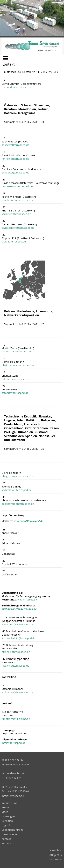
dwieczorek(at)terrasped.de (18, 228)
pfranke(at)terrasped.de (16, 652)
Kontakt (6, 839)
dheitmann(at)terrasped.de (18, 365)
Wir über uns (9, 803)
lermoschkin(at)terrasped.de (18, 638)
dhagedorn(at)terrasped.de (18, 476)
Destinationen (10, 834)
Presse (5, 807)
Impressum (56, 859)
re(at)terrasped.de (27, 599)
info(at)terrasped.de (13, 743)
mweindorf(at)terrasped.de (18, 200)
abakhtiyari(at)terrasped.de (18, 504)
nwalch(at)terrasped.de (15, 666)
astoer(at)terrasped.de (15, 393)
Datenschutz (55, 850)
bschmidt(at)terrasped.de (17, 87)
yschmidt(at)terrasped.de (17, 490)
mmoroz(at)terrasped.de (16, 351)
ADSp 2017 (56, 855)
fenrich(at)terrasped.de (15, 159)
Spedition (7, 821)
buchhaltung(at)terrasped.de (19, 609)
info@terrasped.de (13, 796)
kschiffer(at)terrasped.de (16, 214)
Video (5, 812)
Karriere (6, 843)
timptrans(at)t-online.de (16, 719)
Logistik (6, 825)
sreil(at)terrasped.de (14, 241)
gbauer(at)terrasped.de (15, 172)
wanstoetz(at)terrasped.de (17, 624)
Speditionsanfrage (12, 830)
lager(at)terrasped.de (30, 521)
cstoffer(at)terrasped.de (16, 379)
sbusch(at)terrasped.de (15, 145)
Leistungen (8, 816)
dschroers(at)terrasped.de (17, 186)
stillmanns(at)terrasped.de (17, 692)
